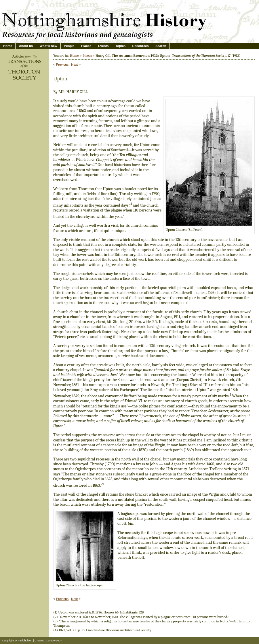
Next (74, 65)
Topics (120, 46)
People (69, 46)
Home (8, 46)
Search (161, 46)
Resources (141, 46)
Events (103, 46)
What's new (48, 46)
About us (26, 46)
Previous (62, 65)
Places (86, 46)
